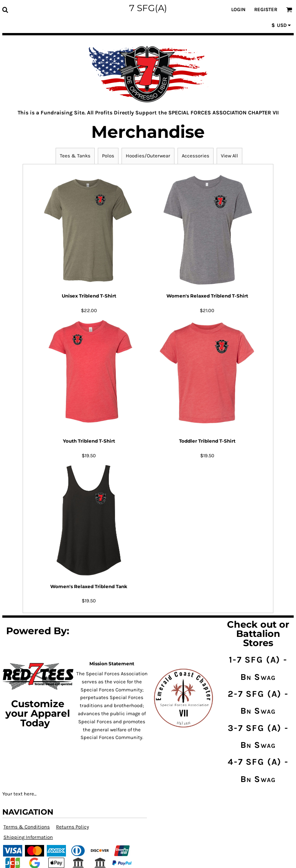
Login (238, 9)
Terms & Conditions (27, 827)
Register (266, 9)
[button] (5, 10)
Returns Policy (72, 827)
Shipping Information (28, 837)
